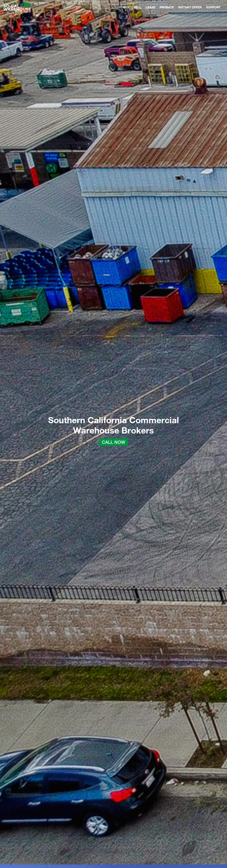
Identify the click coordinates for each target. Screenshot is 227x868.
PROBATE (167, 7)
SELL (138, 7)
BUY (126, 7)
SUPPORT (214, 7)
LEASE (150, 7)
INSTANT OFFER (190, 7)
